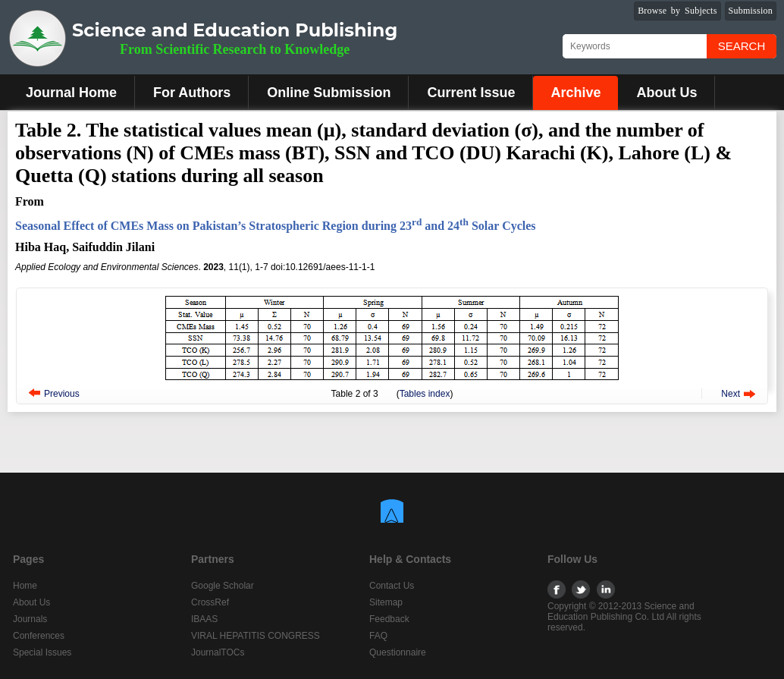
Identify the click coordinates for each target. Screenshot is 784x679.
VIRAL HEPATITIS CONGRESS (256, 636)
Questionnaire (398, 652)
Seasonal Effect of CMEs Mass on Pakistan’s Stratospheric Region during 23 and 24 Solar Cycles (276, 226)
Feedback (389, 619)
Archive (575, 93)
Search (742, 46)
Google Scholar (223, 586)
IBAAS (204, 619)
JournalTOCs (218, 652)
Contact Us (392, 586)
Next (731, 394)
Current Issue (471, 93)
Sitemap (386, 602)
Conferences (39, 636)
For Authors (192, 93)
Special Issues (42, 652)
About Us (666, 93)
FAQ (378, 636)
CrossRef (210, 602)
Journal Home (71, 93)
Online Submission (329, 93)
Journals (30, 619)
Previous (62, 394)
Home (25, 586)
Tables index (425, 394)
